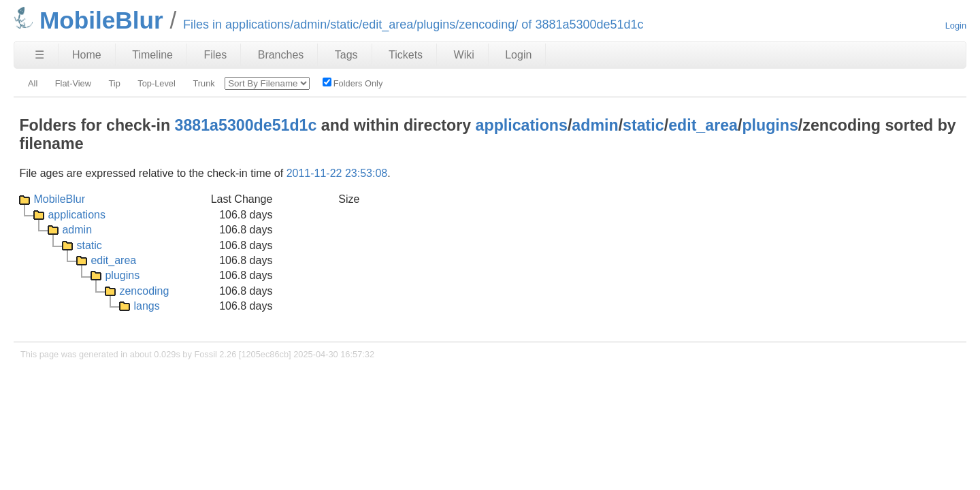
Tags (346, 55)
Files (215, 55)
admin (595, 125)
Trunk (203, 83)
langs (146, 306)
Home (87, 55)
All (33, 83)
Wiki (464, 55)
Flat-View (73, 83)
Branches (281, 55)
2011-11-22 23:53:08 (337, 173)
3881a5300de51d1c (246, 125)
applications (522, 125)
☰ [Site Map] (39, 55)
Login (956, 26)
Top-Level (157, 83)
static (643, 125)
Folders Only (353, 83)
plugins (770, 125)
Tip (114, 83)
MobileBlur (59, 199)
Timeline (152, 55)
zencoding (144, 291)
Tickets (406, 55)
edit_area (703, 125)
